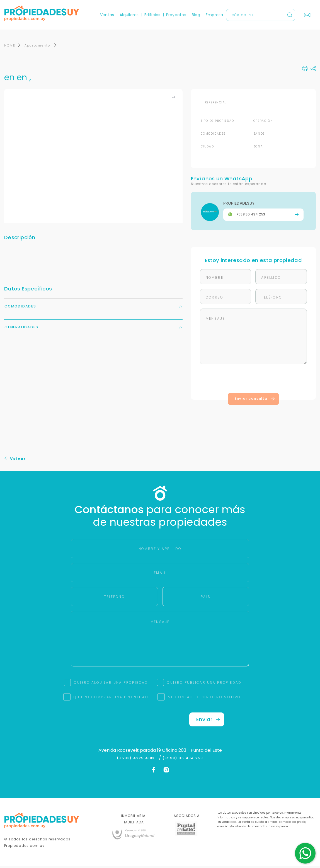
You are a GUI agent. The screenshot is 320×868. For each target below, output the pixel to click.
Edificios (152, 15)
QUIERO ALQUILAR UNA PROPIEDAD (111, 685)
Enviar (208, 722)
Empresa (214, 15)
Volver (15, 461)
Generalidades (93, 329)
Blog (196, 15)
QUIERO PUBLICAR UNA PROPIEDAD (204, 685)
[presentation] (253, 382)
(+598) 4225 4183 (137, 760)
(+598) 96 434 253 (183, 760)
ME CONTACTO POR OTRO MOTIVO (204, 699)
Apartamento (38, 48)
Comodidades (93, 308)
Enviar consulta (255, 401)
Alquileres (129, 15)
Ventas (107, 15)
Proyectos (176, 15)
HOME (10, 48)
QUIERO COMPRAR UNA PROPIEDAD (111, 699)
